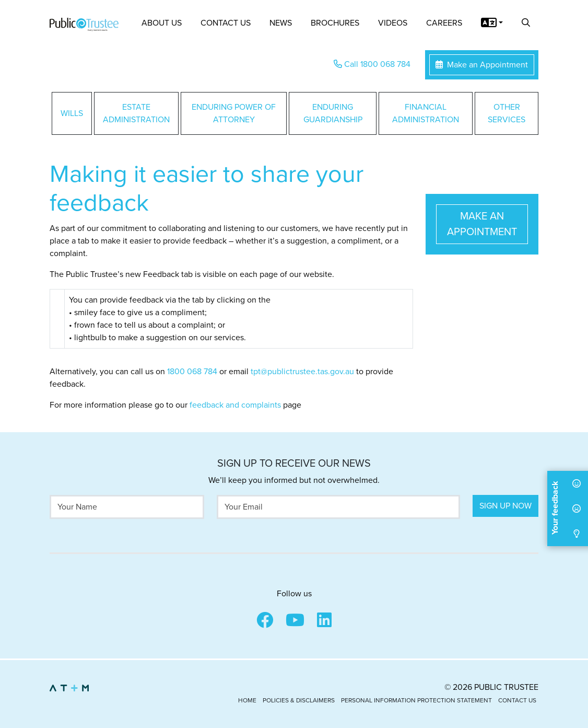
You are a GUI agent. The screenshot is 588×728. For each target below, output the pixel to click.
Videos (393, 23)
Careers (444, 23)
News (281, 23)
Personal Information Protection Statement (416, 700)
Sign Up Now (505, 506)
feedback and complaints (235, 405)
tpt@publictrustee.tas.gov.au (302, 372)
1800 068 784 (192, 372)
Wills (72, 113)
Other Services (507, 113)
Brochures (335, 23)
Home (247, 700)
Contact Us (226, 23)
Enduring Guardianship (333, 113)
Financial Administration (426, 113)
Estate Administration (136, 113)
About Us (162, 23)
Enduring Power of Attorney (234, 113)
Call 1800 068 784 (372, 64)
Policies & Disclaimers (299, 700)
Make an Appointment (482, 65)
